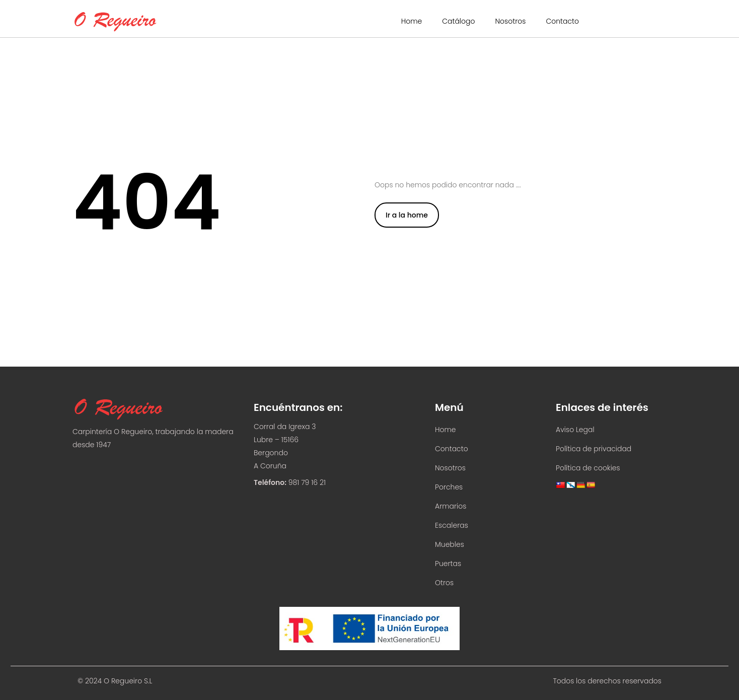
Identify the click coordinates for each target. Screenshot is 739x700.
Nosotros (510, 21)
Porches (449, 487)
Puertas (448, 564)
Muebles (450, 544)
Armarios (451, 506)
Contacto (562, 21)
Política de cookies (588, 468)
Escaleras (452, 525)
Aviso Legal (575, 430)
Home (412, 21)
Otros (444, 583)
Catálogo (458, 21)
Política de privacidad (594, 449)
